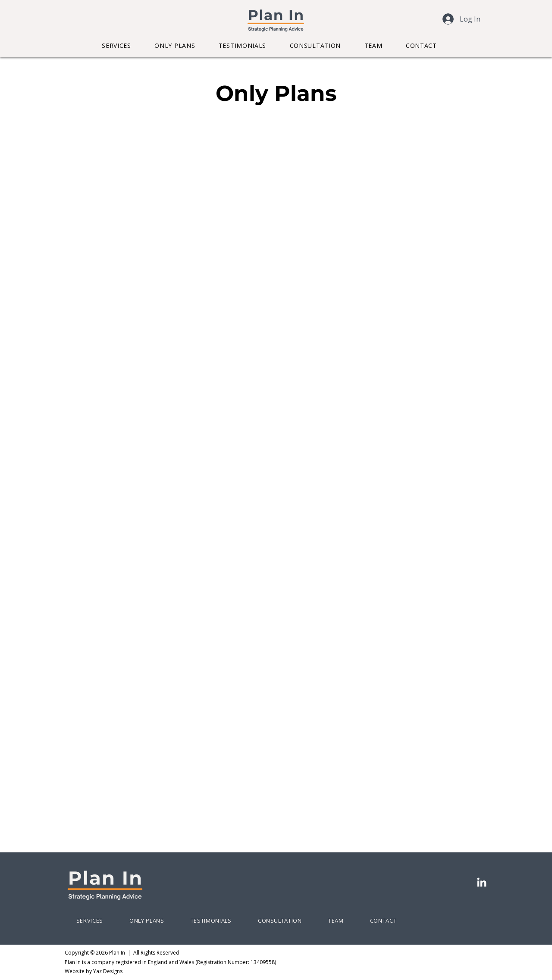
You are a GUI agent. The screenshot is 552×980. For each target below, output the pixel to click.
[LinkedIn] (482, 883)
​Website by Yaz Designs (94, 971)
